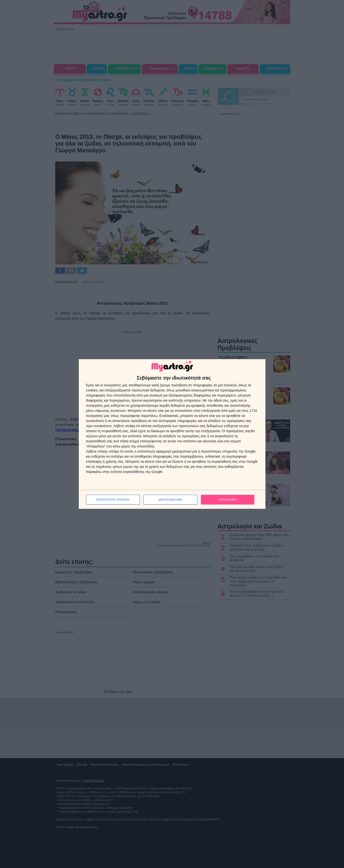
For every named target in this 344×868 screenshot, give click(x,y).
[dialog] (172, 434)
